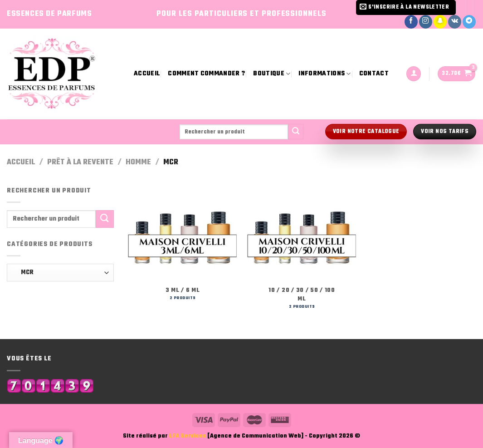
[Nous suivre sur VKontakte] (455, 22)
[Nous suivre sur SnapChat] (440, 22)
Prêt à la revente (80, 162)
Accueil (147, 74)
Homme (138, 162)
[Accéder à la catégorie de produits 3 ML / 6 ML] (183, 247)
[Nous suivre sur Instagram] (426, 22)
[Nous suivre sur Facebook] (411, 22)
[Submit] (296, 132)
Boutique (272, 74)
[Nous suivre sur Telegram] (469, 22)
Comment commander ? (206, 74)
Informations (324, 74)
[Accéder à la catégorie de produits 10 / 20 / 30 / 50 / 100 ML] (302, 251)
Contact (374, 74)
